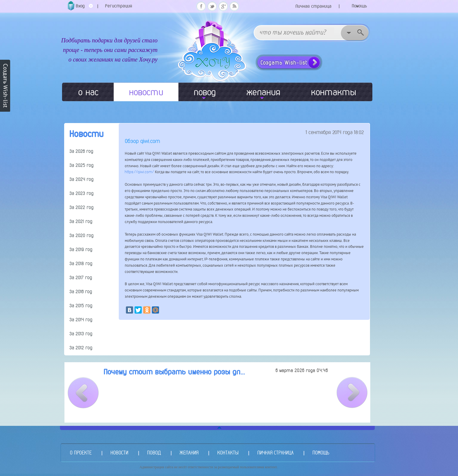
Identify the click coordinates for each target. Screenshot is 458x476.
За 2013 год (81, 334)
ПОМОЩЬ (321, 453)
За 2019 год (81, 249)
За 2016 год (81, 292)
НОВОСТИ (119, 453)
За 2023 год (81, 193)
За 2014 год (81, 320)
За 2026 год (81, 151)
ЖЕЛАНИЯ (189, 453)
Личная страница (313, 6)
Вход (84, 8)
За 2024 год (81, 179)
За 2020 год (81, 235)
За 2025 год (81, 165)
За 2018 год (81, 264)
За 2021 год (81, 221)
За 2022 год (81, 207)
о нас (88, 92)
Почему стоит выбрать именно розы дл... (174, 372)
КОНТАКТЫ (228, 453)
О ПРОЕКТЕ (81, 453)
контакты (334, 92)
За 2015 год (81, 306)
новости (146, 92)
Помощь (359, 6)
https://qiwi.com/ (139, 172)
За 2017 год (81, 278)
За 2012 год (81, 348)
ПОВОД (154, 453)
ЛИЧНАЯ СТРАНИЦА (275, 453)
